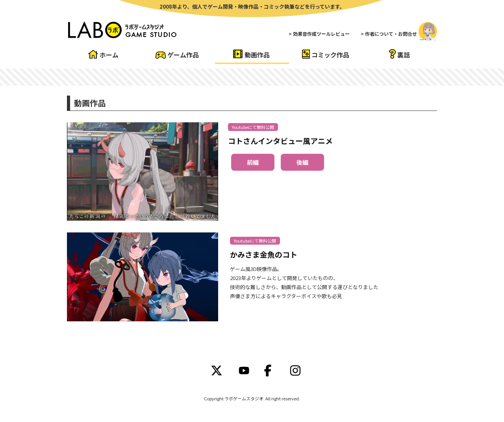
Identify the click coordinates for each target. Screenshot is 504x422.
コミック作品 (330, 55)
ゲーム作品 (183, 55)
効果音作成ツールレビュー (321, 34)
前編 (253, 162)
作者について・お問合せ (391, 34)
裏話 (404, 55)
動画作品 (257, 55)
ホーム (109, 55)
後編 (302, 162)
